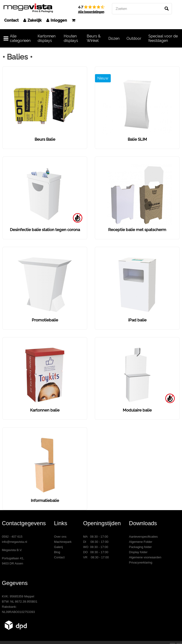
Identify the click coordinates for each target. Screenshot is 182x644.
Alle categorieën (17, 38)
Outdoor (134, 38)
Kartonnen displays (47, 38)
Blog (57, 552)
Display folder (138, 552)
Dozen (114, 38)
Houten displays (71, 38)
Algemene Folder (141, 542)
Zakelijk (32, 20)
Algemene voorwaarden (145, 557)
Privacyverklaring (141, 562)
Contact (11, 20)
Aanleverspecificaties (143, 537)
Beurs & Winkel (94, 38)
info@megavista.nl (14, 542)
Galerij (59, 547)
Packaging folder (140, 547)
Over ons (60, 537)
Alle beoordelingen (91, 12)
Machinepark (63, 542)
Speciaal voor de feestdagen (163, 38)
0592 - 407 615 (12, 537)
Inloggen (57, 20)
